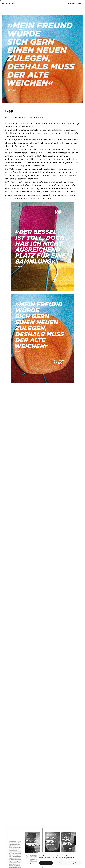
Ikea (9, 111)
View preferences (75, 863)
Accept (46, 863)
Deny (61, 863)
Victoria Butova (8, 4)
